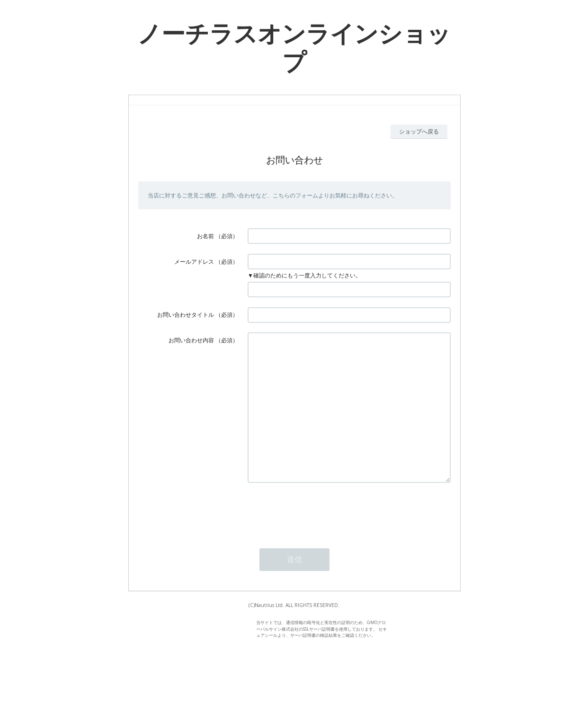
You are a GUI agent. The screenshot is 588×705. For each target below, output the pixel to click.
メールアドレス (194, 262)
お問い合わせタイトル (186, 315)
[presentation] (320, 539)
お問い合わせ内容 (191, 340)
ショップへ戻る (419, 131)
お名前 (205, 236)
